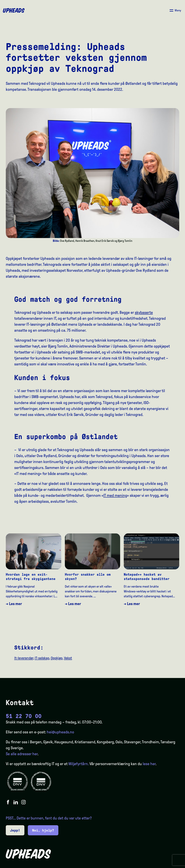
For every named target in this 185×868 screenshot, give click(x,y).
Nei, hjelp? (43, 830)
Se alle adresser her (22, 754)
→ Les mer (14, 604)
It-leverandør (24, 658)
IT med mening (115, 496)
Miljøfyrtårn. (78, 764)
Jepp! (15, 830)
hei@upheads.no (60, 732)
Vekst (68, 658)
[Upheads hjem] (14, 10)
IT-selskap (42, 658)
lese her (149, 764)
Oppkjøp (57, 658)
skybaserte (144, 313)
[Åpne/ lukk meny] (175, 10)
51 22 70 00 (24, 716)
